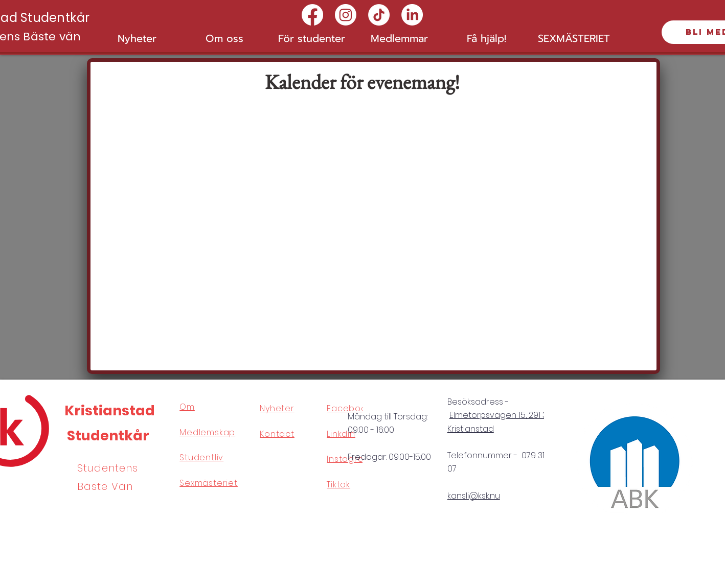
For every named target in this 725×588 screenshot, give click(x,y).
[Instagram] (346, 15)
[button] (224, 39)
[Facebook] (312, 15)
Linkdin (341, 434)
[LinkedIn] (412, 15)
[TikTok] (379, 15)
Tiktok (338, 485)
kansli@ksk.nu (474, 496)
